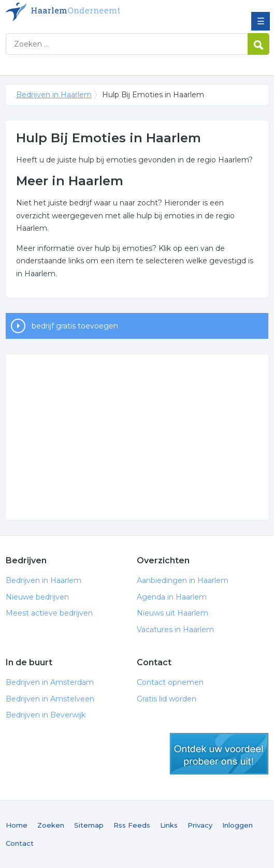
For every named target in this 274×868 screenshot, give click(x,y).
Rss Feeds (132, 825)
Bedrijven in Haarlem (81, 12)
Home (17, 825)
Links (169, 825)
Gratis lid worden (167, 699)
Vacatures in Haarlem (175, 630)
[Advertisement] (137, 437)
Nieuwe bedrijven (37, 597)
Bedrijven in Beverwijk (46, 715)
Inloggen (237, 825)
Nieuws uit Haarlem (172, 613)
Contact (20, 843)
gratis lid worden (219, 754)
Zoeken (51, 825)
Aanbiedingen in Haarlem (183, 580)
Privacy (200, 825)
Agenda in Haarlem (172, 597)
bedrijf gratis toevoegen (75, 326)
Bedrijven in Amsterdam (50, 682)
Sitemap (89, 825)
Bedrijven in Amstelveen (50, 699)
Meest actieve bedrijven (49, 613)
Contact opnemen (170, 682)
